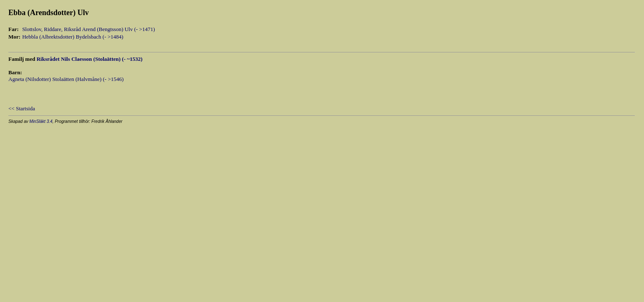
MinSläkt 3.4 (41, 121)
